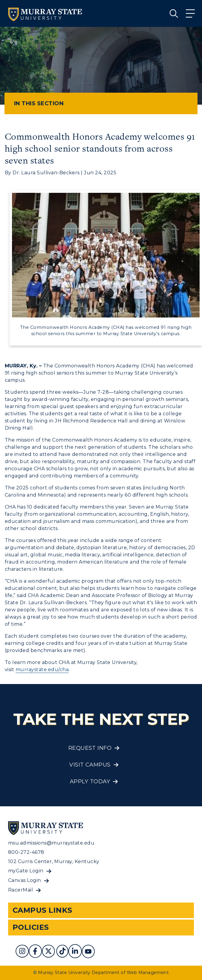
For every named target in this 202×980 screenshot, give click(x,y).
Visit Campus (90, 765)
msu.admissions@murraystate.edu (51, 843)
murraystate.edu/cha (42, 670)
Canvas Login (25, 880)
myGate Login (26, 871)
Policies (31, 927)
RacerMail (21, 890)
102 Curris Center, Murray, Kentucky (54, 861)
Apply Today (90, 781)
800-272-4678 (26, 852)
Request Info (90, 748)
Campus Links (42, 910)
